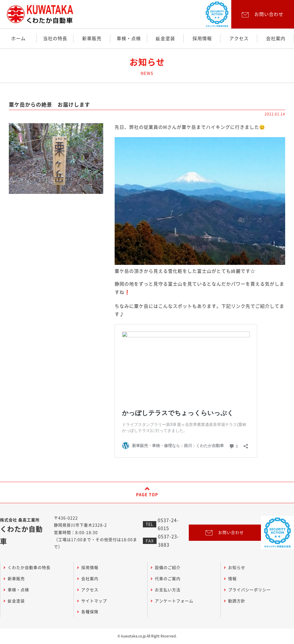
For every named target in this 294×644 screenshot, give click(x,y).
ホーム (18, 38)
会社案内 (276, 38)
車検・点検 (129, 38)
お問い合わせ (225, 533)
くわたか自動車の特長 (29, 568)
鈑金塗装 (165, 38)
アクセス (239, 38)
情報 (232, 579)
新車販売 (92, 38)
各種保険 (90, 612)
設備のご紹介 (168, 568)
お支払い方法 (168, 590)
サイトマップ (94, 601)
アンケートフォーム (174, 601)
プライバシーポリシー (250, 590)
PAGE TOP (147, 495)
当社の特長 (55, 38)
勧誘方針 (237, 601)
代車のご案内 (168, 579)
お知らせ (237, 568)
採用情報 (202, 38)
